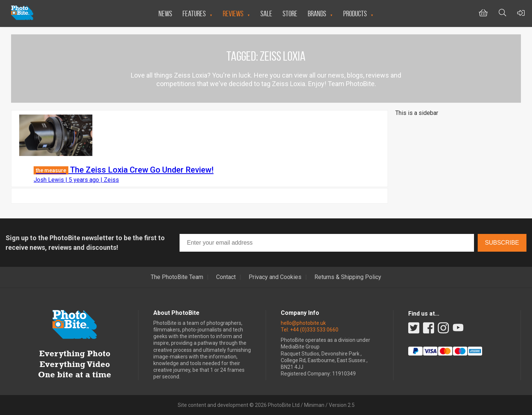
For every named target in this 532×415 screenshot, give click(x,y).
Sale (266, 13)
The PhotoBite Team (177, 277)
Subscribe (502, 243)
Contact (226, 277)
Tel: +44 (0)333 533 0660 (310, 330)
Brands (317, 13)
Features (194, 13)
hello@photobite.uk (303, 323)
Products (355, 13)
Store (290, 13)
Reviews (233, 13)
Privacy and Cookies (275, 277)
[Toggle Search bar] (502, 13)
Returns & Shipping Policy (348, 277)
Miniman (314, 405)
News (165, 13)
